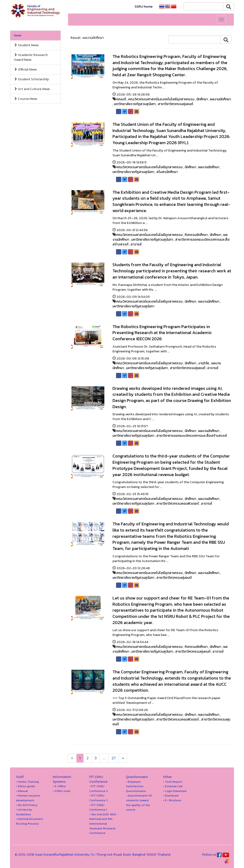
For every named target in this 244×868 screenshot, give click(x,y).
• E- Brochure (172, 800)
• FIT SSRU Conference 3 (99, 789)
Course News (25, 99)
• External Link (173, 786)
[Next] (72, 758)
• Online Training (27, 782)
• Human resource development (28, 798)
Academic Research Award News (31, 57)
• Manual (22, 791)
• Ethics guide (25, 786)
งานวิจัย (204, 363)
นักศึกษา (202, 99)
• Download (171, 795)
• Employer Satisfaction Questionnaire (136, 786)
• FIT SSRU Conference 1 (98, 807)
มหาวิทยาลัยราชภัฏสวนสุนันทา (135, 104)
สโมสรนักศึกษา (167, 172)
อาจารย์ (136, 244)
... (104, 758)
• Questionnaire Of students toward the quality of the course (139, 802)
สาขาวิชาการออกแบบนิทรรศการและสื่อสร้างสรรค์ (192, 436)
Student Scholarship (31, 79)
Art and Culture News (32, 89)
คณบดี (121, 99)
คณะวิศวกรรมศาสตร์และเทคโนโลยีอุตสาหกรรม (161, 99)
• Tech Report (172, 782)
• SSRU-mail (61, 791)
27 (114, 758)
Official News (25, 69)
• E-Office (59, 786)
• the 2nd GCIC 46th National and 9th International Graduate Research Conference (103, 824)
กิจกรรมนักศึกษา (196, 235)
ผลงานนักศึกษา (220, 99)
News (18, 35)
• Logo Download (175, 791)
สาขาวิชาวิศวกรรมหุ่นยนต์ (175, 104)
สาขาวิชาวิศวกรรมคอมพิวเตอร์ (178, 504)
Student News (26, 45)
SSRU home (144, 7)
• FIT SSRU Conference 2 (99, 798)
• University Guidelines (24, 812)
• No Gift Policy (27, 805)
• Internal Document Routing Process (29, 821)
